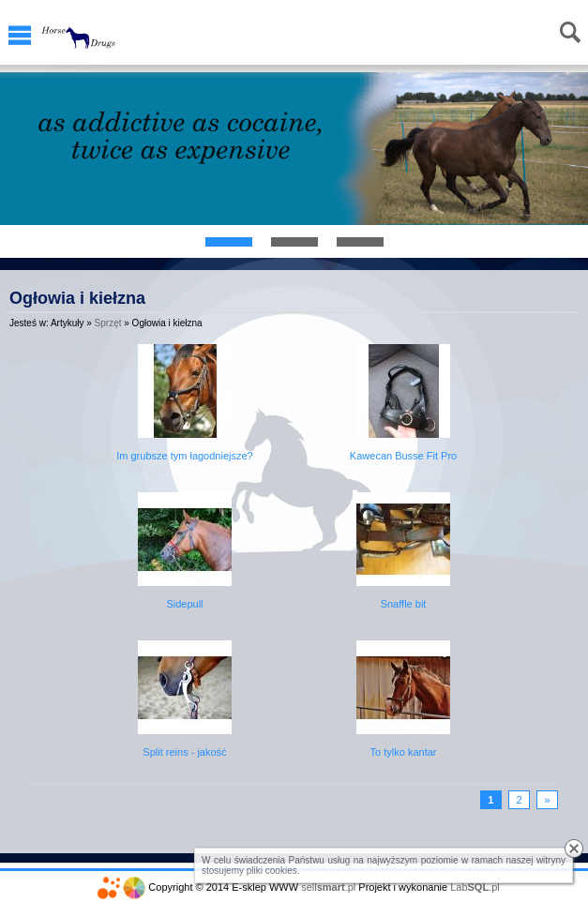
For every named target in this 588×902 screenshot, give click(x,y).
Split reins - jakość (184, 752)
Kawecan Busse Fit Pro (403, 456)
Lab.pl (475, 887)
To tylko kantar (404, 752)
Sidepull (184, 604)
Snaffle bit (404, 604)
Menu (20, 36)
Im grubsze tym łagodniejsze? (185, 456)
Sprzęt (108, 323)
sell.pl (328, 887)
